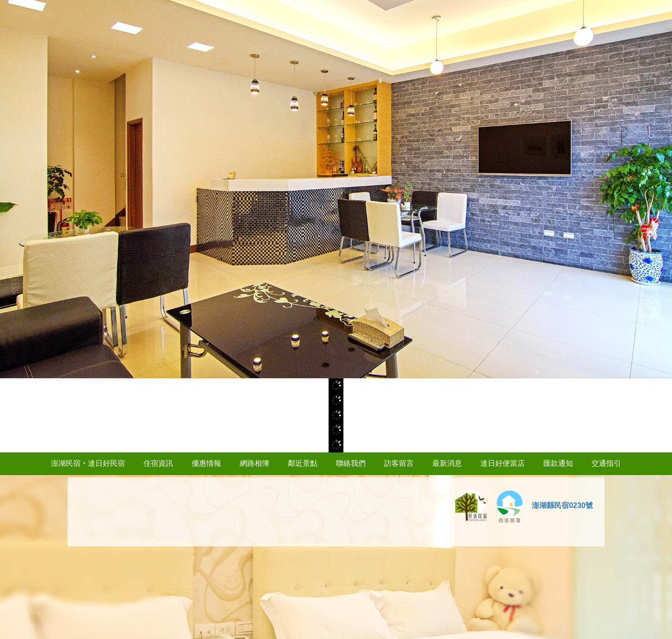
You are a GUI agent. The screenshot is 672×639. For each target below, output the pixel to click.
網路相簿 (255, 463)
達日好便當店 (503, 463)
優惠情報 (206, 463)
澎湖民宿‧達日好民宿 (88, 463)
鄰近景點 (303, 463)
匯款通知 (558, 463)
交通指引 (606, 463)
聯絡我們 (351, 463)
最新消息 (447, 463)
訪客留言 (399, 463)
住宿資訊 (158, 463)
